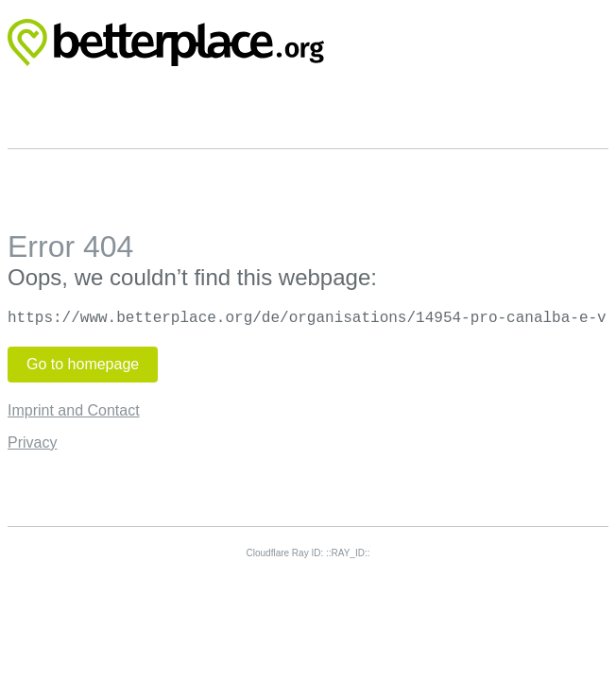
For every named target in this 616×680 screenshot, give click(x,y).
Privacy (32, 442)
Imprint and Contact (74, 410)
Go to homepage (83, 364)
